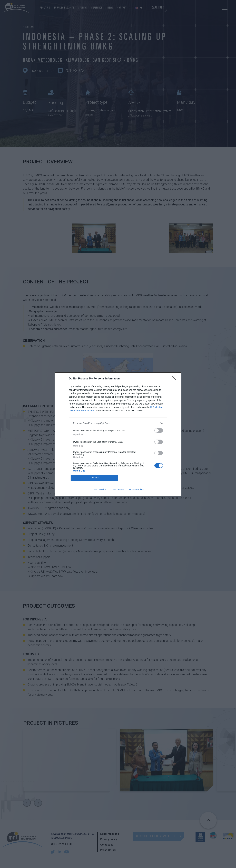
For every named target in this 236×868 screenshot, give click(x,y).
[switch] (159, 430)
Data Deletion (99, 490)
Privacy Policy (136, 490)
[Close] (175, 379)
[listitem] (118, 423)
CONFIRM (94, 478)
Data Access (118, 490)
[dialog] (118, 434)
